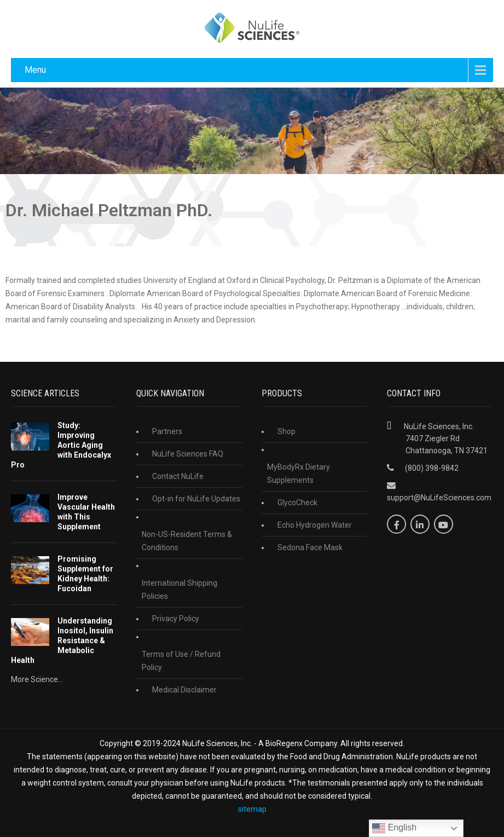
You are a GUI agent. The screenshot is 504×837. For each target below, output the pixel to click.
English (394, 828)
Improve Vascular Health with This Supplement (86, 512)
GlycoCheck (297, 503)
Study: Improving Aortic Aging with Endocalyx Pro (61, 445)
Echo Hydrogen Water (315, 525)
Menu (35, 70)
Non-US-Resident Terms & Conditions (187, 541)
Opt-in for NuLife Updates (196, 499)
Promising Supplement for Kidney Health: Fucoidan (85, 574)
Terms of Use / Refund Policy (181, 661)
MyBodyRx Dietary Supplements (299, 474)
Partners (167, 431)
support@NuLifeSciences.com (439, 498)
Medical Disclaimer (184, 690)
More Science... (37, 679)
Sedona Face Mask (310, 547)
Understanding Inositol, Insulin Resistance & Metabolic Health (62, 640)
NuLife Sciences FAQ (188, 454)
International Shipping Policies (179, 590)
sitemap (252, 809)
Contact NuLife (178, 476)
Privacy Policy (176, 619)
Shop (286, 431)
